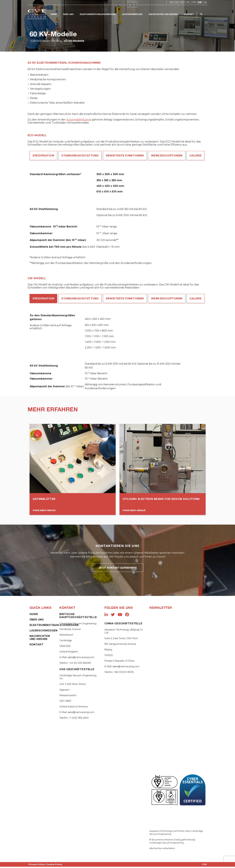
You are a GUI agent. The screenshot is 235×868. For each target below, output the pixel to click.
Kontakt (190, 14)
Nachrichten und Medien (164, 14)
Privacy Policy (37, 866)
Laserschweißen (133, 14)
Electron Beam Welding (47, 41)
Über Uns (68, 14)
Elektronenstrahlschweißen (98, 14)
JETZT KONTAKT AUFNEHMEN (118, 569)
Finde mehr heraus (44, 512)
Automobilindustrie (79, 120)
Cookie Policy (54, 866)
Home (54, 14)
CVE (204, 866)
